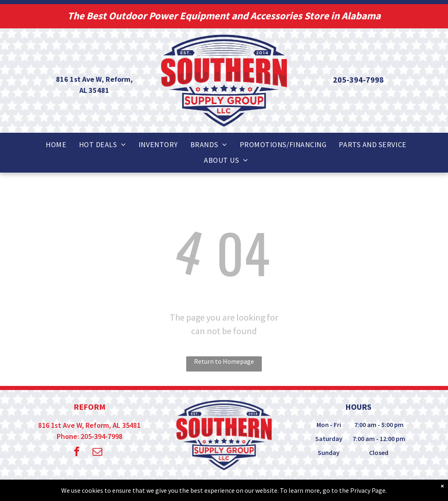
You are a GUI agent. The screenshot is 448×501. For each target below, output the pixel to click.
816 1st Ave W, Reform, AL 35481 (89, 425)
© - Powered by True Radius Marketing (208, 488)
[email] (97, 453)
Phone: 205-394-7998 (90, 436)
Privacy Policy (299, 488)
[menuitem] (56, 144)
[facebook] (77, 453)
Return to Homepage (224, 361)
